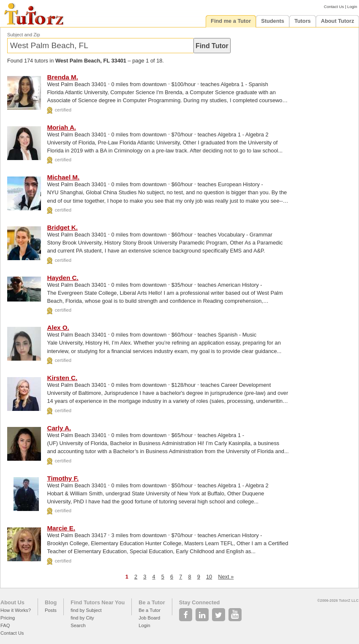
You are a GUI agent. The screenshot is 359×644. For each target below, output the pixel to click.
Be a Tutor (152, 602)
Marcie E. (61, 528)
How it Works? (16, 610)
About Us (12, 602)
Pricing (8, 618)
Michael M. (63, 177)
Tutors (303, 21)
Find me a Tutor (231, 21)
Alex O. (58, 327)
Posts (51, 610)
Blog (51, 602)
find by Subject (86, 610)
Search (78, 625)
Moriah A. (61, 127)
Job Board (149, 618)
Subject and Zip (24, 35)
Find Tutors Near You (98, 602)
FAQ (5, 625)
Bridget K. (62, 227)
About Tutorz (338, 21)
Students (273, 21)
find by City (82, 618)
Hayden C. (63, 278)
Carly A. (59, 428)
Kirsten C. (62, 378)
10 (209, 577)
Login (352, 7)
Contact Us (334, 7)
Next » (226, 577)
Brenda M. (62, 77)
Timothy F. (63, 478)
